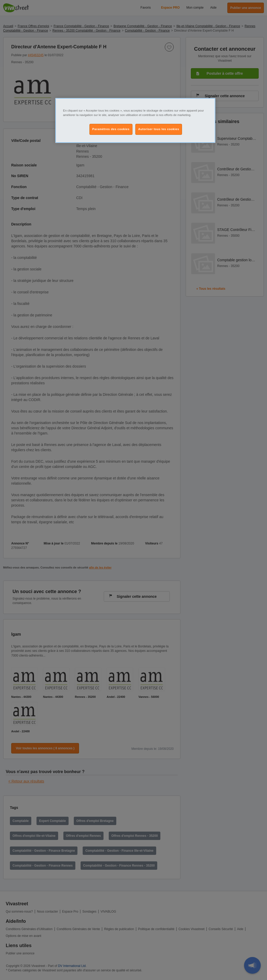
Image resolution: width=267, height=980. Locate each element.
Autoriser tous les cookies (159, 129)
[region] (135, 120)
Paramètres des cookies (111, 129)
